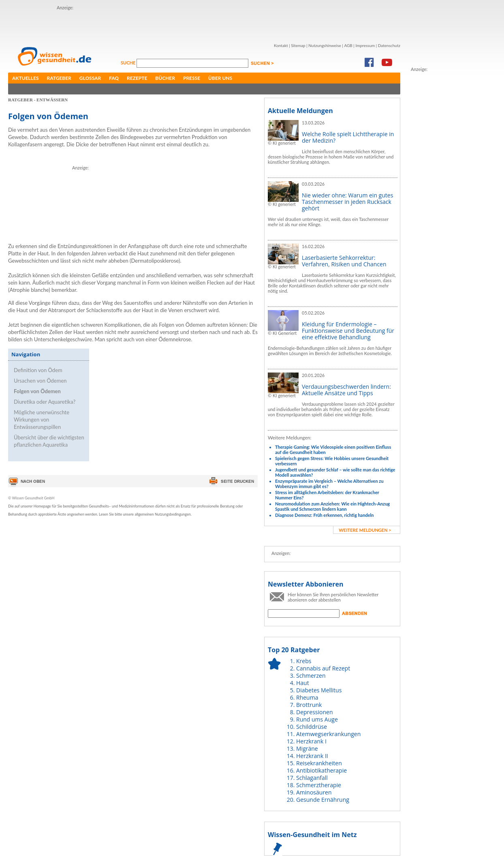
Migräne (307, 748)
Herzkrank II (312, 756)
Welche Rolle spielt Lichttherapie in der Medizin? (348, 137)
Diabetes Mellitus (319, 690)
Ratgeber (59, 78)
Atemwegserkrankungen (328, 734)
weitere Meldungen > (365, 530)
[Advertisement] (104, 24)
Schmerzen (311, 676)
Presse (192, 78)
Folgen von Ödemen (37, 391)
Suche (129, 63)
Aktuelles (26, 78)
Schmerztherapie (319, 785)
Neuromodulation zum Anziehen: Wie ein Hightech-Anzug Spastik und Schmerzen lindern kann (332, 506)
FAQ (114, 78)
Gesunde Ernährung (323, 800)
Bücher (165, 78)
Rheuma (307, 697)
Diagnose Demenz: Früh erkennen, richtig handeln (324, 515)
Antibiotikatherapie (321, 770)
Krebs (304, 661)
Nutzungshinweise (325, 45)
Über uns (220, 78)
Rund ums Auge (317, 719)
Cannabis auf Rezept (323, 668)
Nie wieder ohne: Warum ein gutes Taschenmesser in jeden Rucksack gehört (347, 202)
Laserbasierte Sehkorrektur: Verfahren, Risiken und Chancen (344, 261)
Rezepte (137, 78)
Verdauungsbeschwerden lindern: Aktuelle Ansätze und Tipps (346, 390)
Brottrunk (309, 705)
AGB (348, 45)
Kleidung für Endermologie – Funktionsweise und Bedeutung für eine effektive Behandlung (348, 331)
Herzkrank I (311, 741)
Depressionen (315, 712)
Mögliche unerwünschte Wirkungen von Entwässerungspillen (42, 420)
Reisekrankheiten (319, 763)
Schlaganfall (312, 778)
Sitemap (298, 45)
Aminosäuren (314, 792)
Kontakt (281, 45)
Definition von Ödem (38, 370)
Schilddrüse (312, 727)
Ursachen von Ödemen (40, 381)
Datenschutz (389, 45)
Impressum (365, 45)
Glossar (90, 78)
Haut (303, 683)
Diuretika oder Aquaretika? (45, 402)
